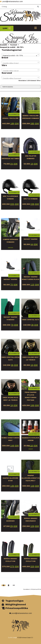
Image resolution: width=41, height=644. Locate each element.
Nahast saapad (10, 279)
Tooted (13, 45)
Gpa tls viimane (31, 199)
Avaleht (4, 45)
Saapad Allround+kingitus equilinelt (31, 478)
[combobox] (20, 55)
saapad (31, 449)
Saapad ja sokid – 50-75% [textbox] (20, 56)
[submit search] (38, 7)
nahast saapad (31, 239)
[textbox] (20, 63)
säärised (10, 248)
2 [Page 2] (8, 585)
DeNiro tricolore (10, 118)
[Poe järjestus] (20, 87)
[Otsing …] (17, 7)
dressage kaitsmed (10, 159)
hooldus (30, 446)
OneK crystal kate (31, 320)
